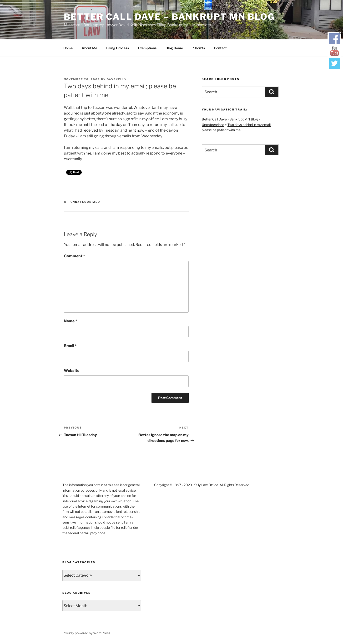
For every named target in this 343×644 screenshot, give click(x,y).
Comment (74, 256)
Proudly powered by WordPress (86, 633)
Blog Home (174, 48)
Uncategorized (85, 202)
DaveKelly (117, 79)
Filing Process (118, 48)
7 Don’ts (198, 48)
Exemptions (147, 48)
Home (68, 48)
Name (71, 321)
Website (72, 371)
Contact (220, 48)
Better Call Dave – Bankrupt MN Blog (169, 17)
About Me (89, 48)
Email (70, 346)
